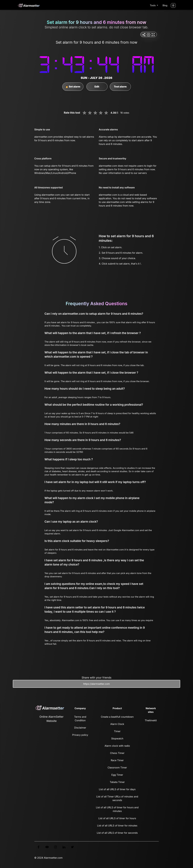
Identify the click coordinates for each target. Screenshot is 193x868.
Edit (97, 87)
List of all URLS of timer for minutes (117, 826)
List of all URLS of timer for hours (117, 818)
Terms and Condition (80, 719)
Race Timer (117, 760)
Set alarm (73, 87)
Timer (117, 731)
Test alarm (120, 87)
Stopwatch (117, 739)
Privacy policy (80, 735)
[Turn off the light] (173, 5)
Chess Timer (117, 753)
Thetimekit (151, 720)
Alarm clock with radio (117, 746)
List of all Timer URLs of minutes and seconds (117, 798)
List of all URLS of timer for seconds (117, 833)
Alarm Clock (117, 724)
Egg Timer (117, 775)
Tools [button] (153, 5)
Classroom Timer (117, 768)
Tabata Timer (117, 782)
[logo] (29, 5)
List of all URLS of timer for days (117, 789)
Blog (165, 5)
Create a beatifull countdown (117, 717)
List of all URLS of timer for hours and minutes (117, 809)
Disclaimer (80, 728)
